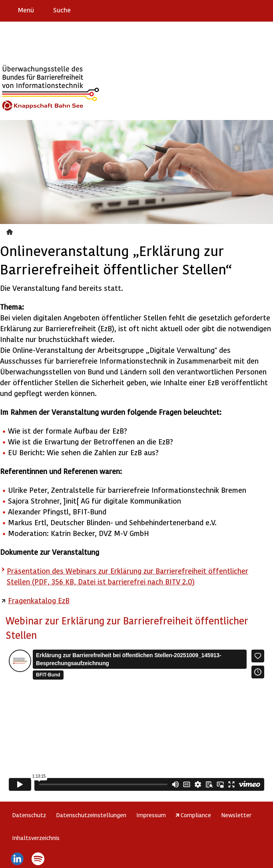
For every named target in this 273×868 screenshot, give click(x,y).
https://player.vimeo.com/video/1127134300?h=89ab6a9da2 (136, 720)
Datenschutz (29, 815)
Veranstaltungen (11, 231)
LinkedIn (17, 859)
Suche (62, 10)
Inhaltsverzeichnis (36, 838)
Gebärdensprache (249, 10)
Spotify (38, 859)
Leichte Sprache (264, 10)
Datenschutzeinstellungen (91, 815)
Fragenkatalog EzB (39, 600)
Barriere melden (233, 10)
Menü (26, 10)
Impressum (151, 815)
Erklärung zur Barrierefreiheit (217, 10)
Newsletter (236, 815)
